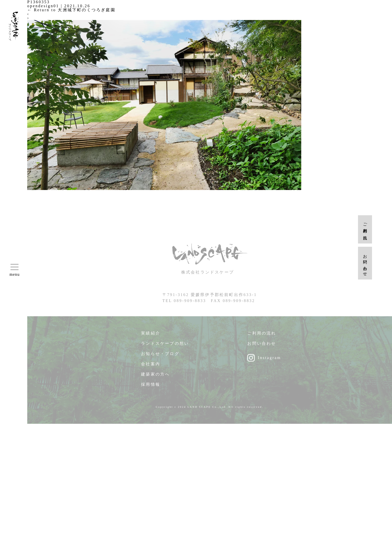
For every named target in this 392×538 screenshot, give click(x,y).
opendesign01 (43, 6)
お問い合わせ (262, 346)
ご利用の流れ (262, 336)
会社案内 (151, 366)
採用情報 (151, 387)
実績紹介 (151, 336)
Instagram (269, 360)
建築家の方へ (155, 377)
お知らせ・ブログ (160, 356)
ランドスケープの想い (165, 346)
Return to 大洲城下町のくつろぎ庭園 (71, 10)
